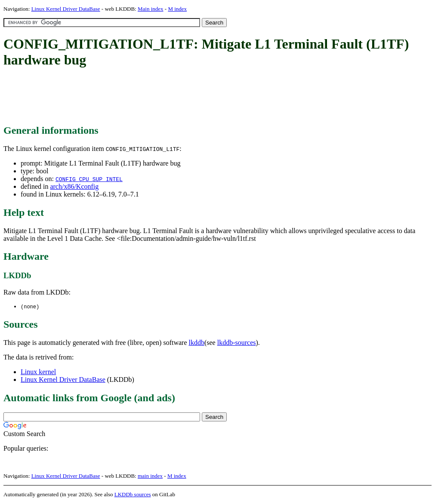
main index (150, 476)
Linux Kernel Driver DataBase (66, 9)
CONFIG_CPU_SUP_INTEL (89, 179)
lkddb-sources (237, 343)
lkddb (197, 343)
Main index (151, 9)
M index (177, 9)
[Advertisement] (160, 97)
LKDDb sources (133, 495)
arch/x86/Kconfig (74, 186)
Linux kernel (38, 372)
